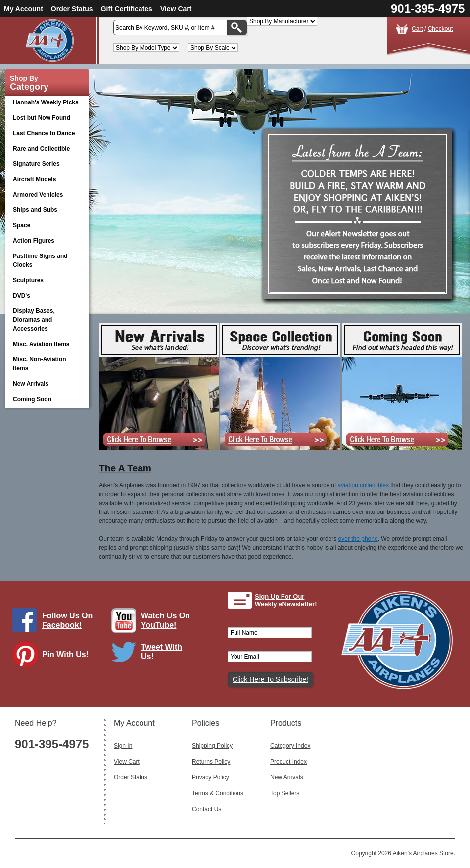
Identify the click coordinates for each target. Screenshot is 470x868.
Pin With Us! (65, 654)
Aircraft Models (45, 180)
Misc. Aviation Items (45, 345)
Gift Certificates (127, 9)
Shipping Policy (212, 746)
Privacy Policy (211, 777)
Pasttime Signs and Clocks (45, 260)
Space (22, 225)
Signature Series (36, 164)
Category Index (290, 746)
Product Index (288, 762)
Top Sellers (285, 793)
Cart (417, 29)
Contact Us (207, 809)
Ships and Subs (45, 211)
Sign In (123, 746)
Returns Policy (211, 762)
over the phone (358, 539)
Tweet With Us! (162, 652)
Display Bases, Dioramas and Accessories (45, 320)
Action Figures (45, 241)
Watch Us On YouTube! (165, 620)
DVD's (45, 296)
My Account (23, 9)
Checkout (441, 29)
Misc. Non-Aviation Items (45, 364)
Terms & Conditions (218, 793)
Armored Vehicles (45, 195)
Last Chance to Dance (44, 133)
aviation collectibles (363, 485)
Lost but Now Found (42, 118)
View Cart (176, 9)
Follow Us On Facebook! (67, 620)
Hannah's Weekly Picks (46, 102)
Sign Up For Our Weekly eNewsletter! (286, 600)
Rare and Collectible (41, 149)
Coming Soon (32, 399)
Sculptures (28, 280)
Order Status (72, 9)
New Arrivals (31, 384)
